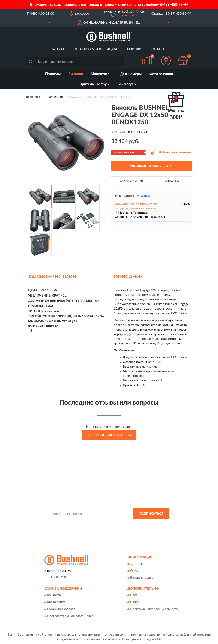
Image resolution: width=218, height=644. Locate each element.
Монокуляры (101, 74)
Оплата (136, 571)
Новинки (133, 49)
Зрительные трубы (96, 84)
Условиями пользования (103, 528)
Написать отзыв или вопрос (109, 435)
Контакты (158, 49)
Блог (134, 595)
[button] (124, 15)
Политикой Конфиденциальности (132, 524)
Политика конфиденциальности (154, 609)
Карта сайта (56, 602)
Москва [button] (144, 196)
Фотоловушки (161, 74)
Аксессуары (129, 84)
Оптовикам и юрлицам (95, 49)
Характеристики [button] (132, 181)
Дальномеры (131, 74)
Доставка (137, 564)
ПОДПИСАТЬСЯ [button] (151, 514)
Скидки (136, 602)
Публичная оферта (61, 609)
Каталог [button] (58, 49)
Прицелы (53, 74)
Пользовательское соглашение (70, 616)
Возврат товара (142, 578)
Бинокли (76, 74)
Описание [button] (172, 181)
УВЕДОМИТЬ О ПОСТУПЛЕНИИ (152, 166)
